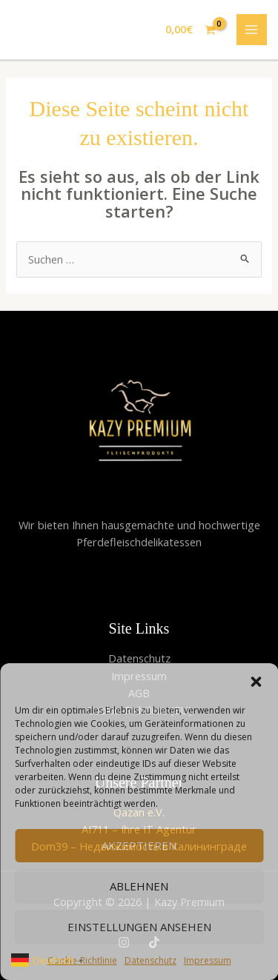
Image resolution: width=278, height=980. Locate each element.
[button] (256, 682)
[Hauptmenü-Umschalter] (252, 30)
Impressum (208, 960)
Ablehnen (139, 886)
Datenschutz (150, 960)
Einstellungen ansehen (139, 927)
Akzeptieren (139, 845)
